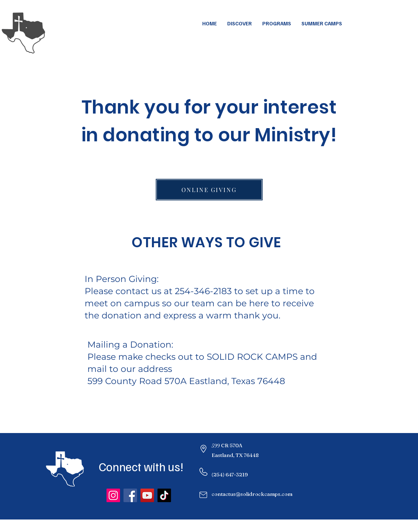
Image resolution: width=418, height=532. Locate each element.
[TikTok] (164, 495)
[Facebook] (130, 495)
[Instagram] (113, 495)
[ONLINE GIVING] (209, 190)
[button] (322, 23)
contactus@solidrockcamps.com (252, 494)
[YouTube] (147, 495)
